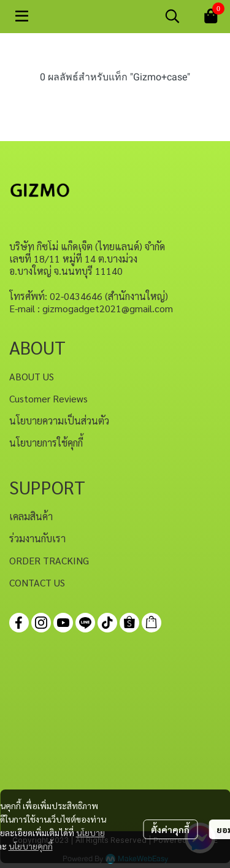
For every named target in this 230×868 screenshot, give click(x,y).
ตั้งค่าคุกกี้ (170, 829)
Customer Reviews (48, 398)
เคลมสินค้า (31, 516)
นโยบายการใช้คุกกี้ (46, 443)
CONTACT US (37, 582)
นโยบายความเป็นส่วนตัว (59, 421)
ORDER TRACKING (49, 560)
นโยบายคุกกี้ (31, 846)
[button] (172, 16)
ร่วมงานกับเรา (37, 538)
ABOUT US (32, 376)
